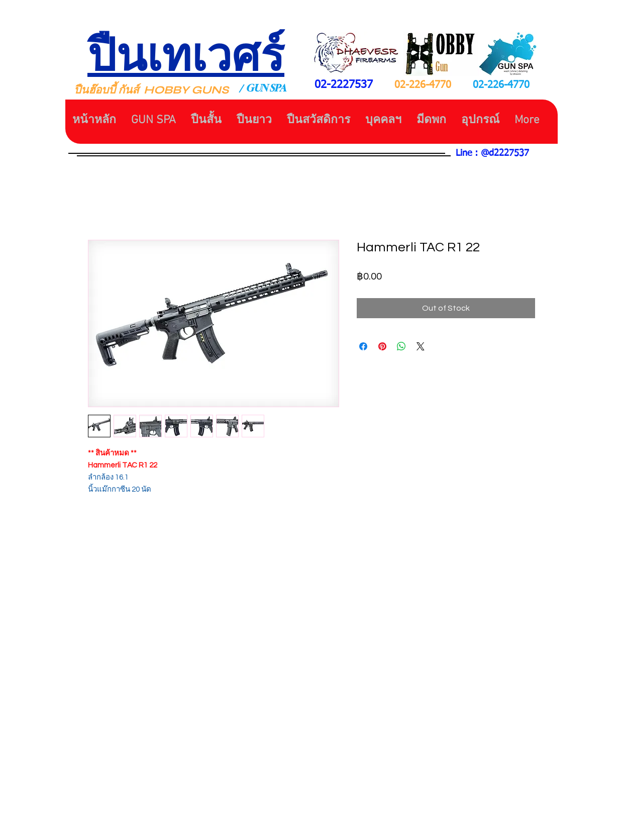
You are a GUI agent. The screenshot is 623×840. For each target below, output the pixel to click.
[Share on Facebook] (363, 346)
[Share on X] (421, 346)
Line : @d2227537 (492, 153)
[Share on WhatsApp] (401, 346)
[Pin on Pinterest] (382, 346)
